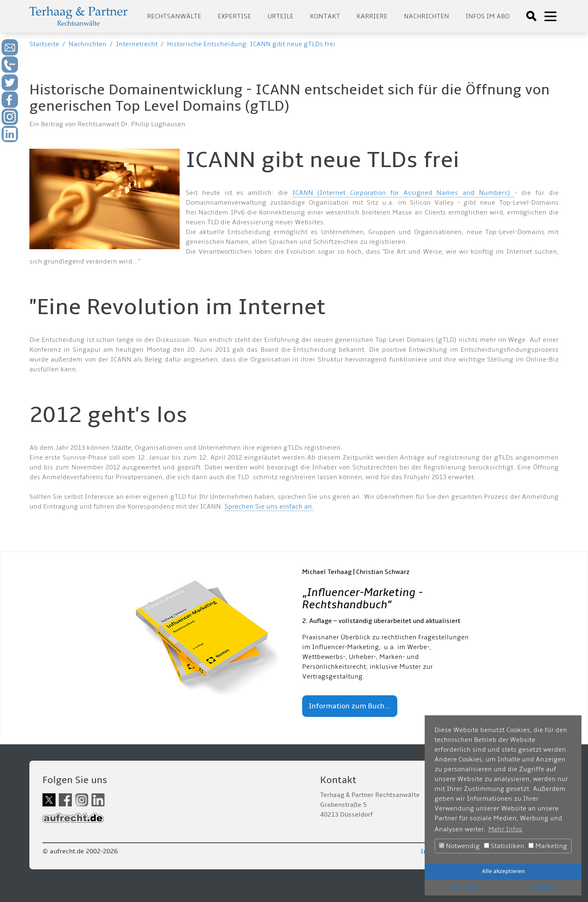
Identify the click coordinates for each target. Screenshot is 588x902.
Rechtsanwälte (174, 16)
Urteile (281, 16)
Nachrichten (427, 16)
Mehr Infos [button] (505, 829)
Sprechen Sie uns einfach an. (269, 507)
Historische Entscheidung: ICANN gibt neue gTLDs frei (251, 44)
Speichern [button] (464, 887)
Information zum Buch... (350, 706)
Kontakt (325, 16)
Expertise (234, 16)
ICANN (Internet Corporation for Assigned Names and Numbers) (403, 193)
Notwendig (459, 846)
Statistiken (504, 846)
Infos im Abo (488, 16)
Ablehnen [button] (542, 887)
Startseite (44, 44)
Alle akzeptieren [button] (503, 871)
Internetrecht (137, 44)
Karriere (372, 16)
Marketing (548, 846)
